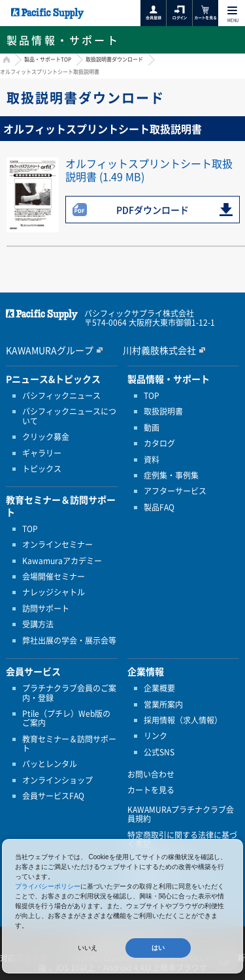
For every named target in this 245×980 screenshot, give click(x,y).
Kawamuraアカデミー (62, 561)
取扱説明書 (163, 411)
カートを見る (151, 790)
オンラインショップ (57, 780)
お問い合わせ (151, 774)
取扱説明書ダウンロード (114, 59)
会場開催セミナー (54, 577)
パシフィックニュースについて (69, 416)
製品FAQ (159, 507)
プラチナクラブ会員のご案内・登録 (69, 693)
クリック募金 (46, 437)
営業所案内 (163, 704)
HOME (5, 61)
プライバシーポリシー (48, 886)
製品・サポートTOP (48, 59)
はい (158, 948)
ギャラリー (42, 453)
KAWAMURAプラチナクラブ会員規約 (181, 814)
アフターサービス (175, 491)
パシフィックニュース (61, 396)
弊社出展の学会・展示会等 (69, 640)
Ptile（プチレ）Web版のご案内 (66, 719)
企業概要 (159, 688)
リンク (155, 736)
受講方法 (38, 624)
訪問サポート (46, 609)
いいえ (88, 948)
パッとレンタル (50, 764)
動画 (152, 428)
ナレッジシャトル (54, 592)
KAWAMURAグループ (50, 350)
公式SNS (159, 752)
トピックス (42, 469)
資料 (152, 460)
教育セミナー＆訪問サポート (69, 744)
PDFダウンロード (153, 210)
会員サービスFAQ (53, 796)
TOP (30, 529)
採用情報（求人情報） (183, 720)
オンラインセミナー (57, 545)
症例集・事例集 (171, 475)
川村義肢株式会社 (159, 350)
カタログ (159, 443)
